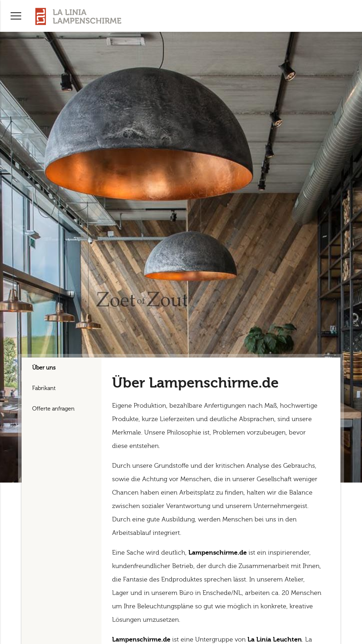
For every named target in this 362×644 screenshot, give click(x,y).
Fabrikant (44, 388)
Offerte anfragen (53, 409)
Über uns (44, 368)
